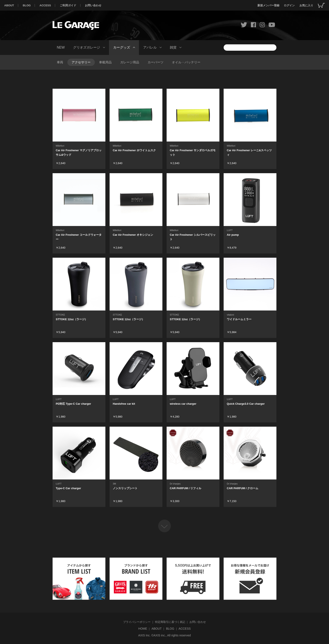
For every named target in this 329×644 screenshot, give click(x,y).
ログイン (289, 5)
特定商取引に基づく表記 (170, 622)
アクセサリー (81, 62)
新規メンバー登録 (268, 5)
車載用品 (105, 62)
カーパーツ (156, 62)
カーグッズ (122, 47)
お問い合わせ (93, 5)
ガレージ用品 (130, 62)
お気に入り (306, 5)
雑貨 (173, 47)
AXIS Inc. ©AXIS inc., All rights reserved (164, 635)
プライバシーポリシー (137, 622)
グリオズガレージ (87, 47)
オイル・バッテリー (186, 62)
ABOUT (9, 5)
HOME (143, 629)
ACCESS (45, 5)
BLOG (27, 5)
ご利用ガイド (68, 5)
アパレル (150, 47)
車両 (60, 62)
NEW (61, 47)
